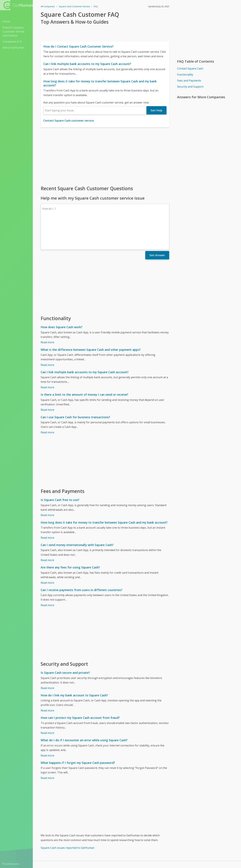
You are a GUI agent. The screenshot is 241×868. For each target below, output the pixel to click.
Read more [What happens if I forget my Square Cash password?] (47, 749)
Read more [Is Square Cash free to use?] (47, 486)
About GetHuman (13, 48)
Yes (144, 843)
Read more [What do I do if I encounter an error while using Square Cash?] (47, 726)
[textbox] (95, 110)
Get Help (156, 110)
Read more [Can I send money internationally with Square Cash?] (47, 531)
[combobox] (95, 110)
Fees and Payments (189, 81)
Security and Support (190, 87)
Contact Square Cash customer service (69, 121)
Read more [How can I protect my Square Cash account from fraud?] (47, 704)
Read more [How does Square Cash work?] (47, 313)
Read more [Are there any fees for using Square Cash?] (47, 554)
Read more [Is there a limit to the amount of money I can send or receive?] (47, 381)
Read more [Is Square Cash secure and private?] (47, 659)
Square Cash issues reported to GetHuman (68, 819)
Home (6, 21)
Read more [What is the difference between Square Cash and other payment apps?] (47, 336)
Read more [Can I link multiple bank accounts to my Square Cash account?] (47, 358)
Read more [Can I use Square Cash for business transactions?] (47, 403)
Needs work (157, 843)
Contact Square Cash (190, 68)
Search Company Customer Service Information (13, 31)
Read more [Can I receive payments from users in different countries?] (47, 576)
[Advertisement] (105, 156)
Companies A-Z (12, 42)
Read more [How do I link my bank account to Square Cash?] (47, 681)
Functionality (185, 75)
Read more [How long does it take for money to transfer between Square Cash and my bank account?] (47, 509)
